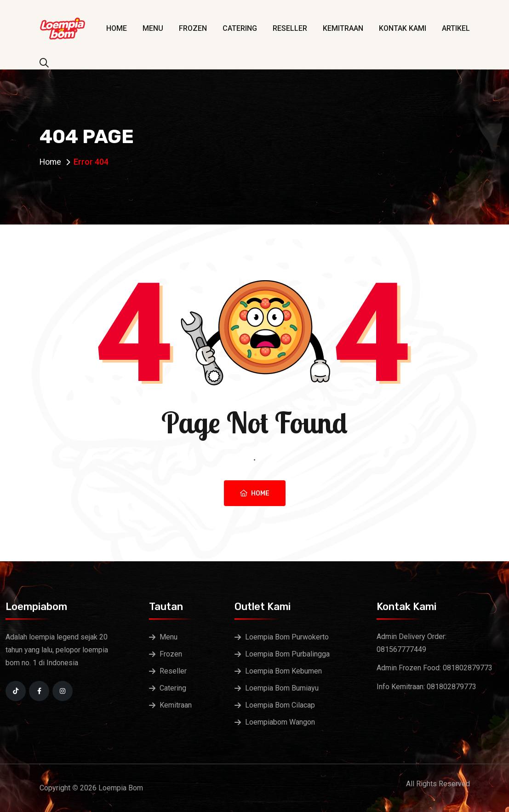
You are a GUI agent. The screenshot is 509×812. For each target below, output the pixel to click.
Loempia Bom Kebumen (283, 671)
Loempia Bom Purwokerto (287, 637)
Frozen (193, 28)
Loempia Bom (121, 788)
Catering (240, 28)
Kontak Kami (403, 28)
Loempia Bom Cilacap (280, 705)
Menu (153, 28)
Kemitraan (343, 28)
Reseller (290, 28)
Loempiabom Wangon (280, 722)
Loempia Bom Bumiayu (282, 688)
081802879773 (468, 668)
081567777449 (401, 649)
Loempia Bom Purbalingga (287, 654)
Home (117, 28)
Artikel (456, 28)
